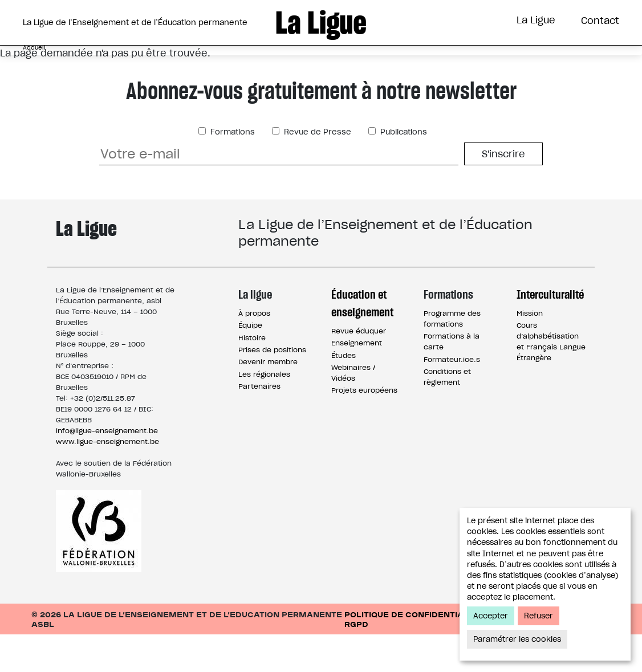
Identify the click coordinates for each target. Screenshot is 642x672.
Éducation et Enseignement (217, 64)
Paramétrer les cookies (517, 639)
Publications (403, 170)
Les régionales (264, 412)
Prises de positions (272, 387)
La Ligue (536, 20)
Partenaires (259, 424)
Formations (352, 64)
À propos (254, 351)
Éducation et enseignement (362, 341)
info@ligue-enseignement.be (107, 468)
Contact (600, 21)
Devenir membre (268, 399)
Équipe (250, 363)
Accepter (491, 616)
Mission (530, 351)
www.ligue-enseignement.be (107, 479)
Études (344, 393)
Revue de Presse (316, 170)
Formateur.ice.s (452, 397)
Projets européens (364, 428)
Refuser (539, 616)
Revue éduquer (359, 368)
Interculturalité (456, 64)
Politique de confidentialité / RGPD (416, 657)
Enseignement (357, 380)
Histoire (252, 375)
